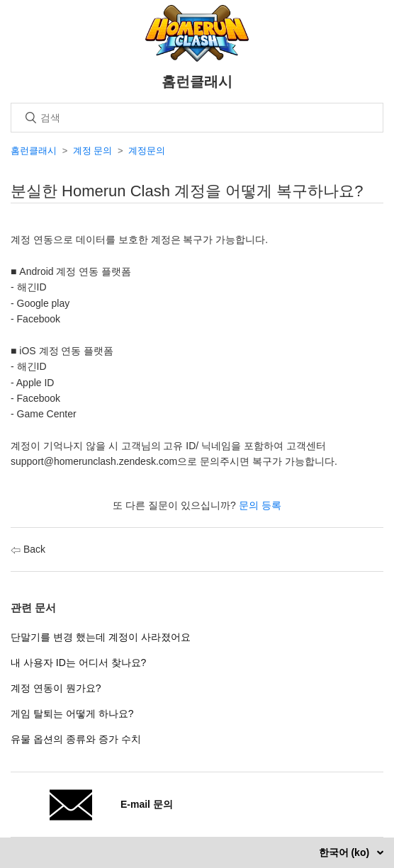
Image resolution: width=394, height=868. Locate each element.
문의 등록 (260, 505)
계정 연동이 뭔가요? (56, 688)
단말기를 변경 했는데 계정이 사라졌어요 (101, 637)
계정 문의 (93, 151)
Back (28, 549)
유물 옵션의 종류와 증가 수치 (76, 739)
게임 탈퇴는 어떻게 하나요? (72, 714)
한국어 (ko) (345, 852)
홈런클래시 (34, 151)
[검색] (197, 118)
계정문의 (147, 151)
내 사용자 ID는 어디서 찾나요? (78, 663)
